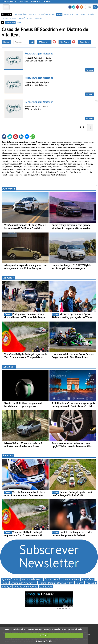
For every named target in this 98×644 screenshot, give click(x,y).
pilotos (38, 18)
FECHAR (44, 635)
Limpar (6, 42)
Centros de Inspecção (26, 587)
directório (10, 22)
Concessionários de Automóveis (62, 579)
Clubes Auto (46, 587)
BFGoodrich (44, 42)
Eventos (8, 455)
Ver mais (90, 70)
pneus (59, 14)
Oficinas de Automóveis (24, 583)
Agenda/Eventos (11, 579)
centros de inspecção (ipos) (13, 18)
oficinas (33, 14)
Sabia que (9, 367)
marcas (30, 18)
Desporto (8, 278)
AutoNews (9, 189)
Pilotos (79, 583)
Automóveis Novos (32, 579)
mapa (19, 22)
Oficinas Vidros (65, 583)
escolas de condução (85, 14)
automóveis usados (47, 14)
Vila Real (65, 42)
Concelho (84, 42)
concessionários (20, 14)
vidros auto (69, 14)
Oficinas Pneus (47, 583)
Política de (44, 641)
